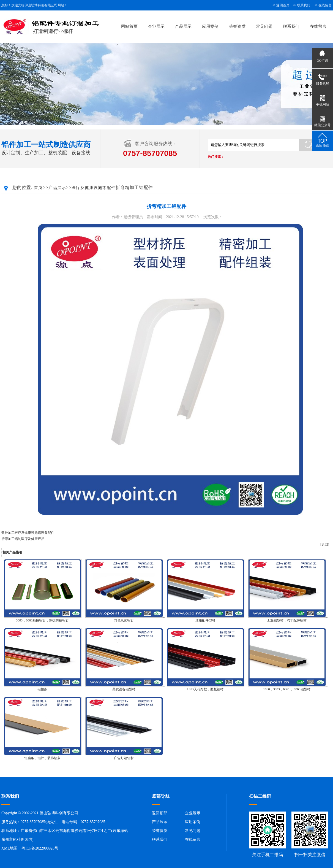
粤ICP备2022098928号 (40, 848)
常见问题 (264, 26)
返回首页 (283, 5)
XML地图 (9, 848)
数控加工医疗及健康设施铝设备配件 (28, 533)
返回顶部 (160, 813)
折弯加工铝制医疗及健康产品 (23, 539)
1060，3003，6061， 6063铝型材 (287, 689)
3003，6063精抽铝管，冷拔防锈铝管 (42, 620)
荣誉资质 (237, 26)
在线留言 (325, 5)
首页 (38, 188)
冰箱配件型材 (205, 620)
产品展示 (183, 26)
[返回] (325, 545)
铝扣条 (42, 689)
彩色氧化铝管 (124, 620)
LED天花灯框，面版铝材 (205, 689)
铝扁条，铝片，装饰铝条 (42, 758)
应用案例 (210, 26)
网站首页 (129, 26)
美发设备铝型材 (124, 689)
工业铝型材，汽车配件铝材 (287, 620)
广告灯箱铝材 (124, 758)
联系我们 (304, 5)
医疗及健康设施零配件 (94, 188)
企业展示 (156, 26)
